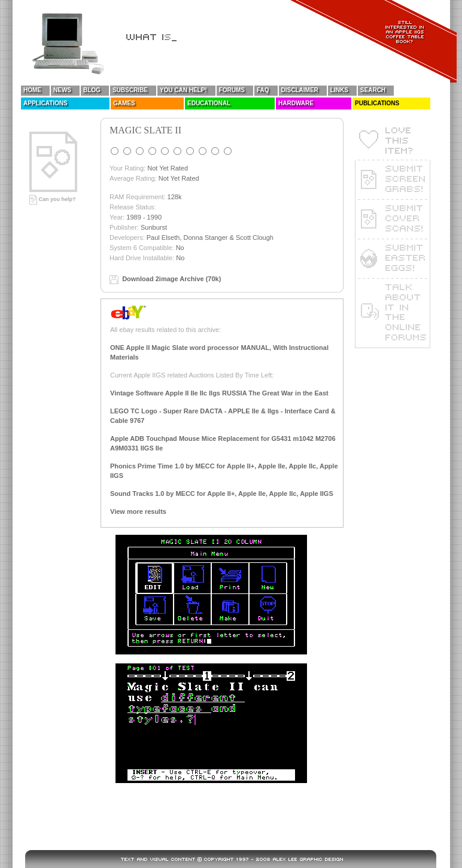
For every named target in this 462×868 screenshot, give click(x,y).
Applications (45, 103)
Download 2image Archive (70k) (171, 279)
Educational (209, 103)
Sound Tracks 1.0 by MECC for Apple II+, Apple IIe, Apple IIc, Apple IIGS (222, 494)
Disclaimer (300, 90)
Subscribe (130, 90)
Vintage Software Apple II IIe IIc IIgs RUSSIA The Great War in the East (219, 393)
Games (124, 103)
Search (373, 90)
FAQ (263, 90)
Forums (232, 90)
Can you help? (53, 199)
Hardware (296, 103)
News (62, 90)
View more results (138, 511)
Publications (377, 103)
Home (32, 90)
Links (339, 90)
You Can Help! (183, 90)
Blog (92, 90)
